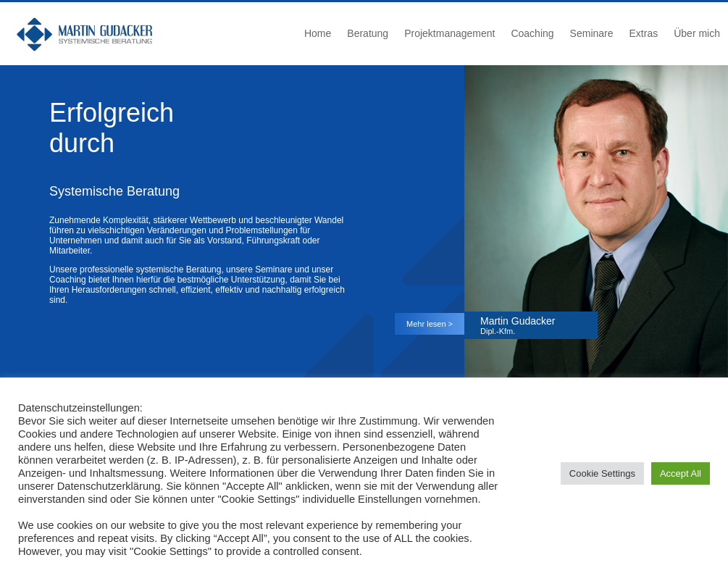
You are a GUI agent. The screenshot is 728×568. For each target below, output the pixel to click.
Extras (644, 33)
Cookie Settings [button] (602, 473)
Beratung (368, 33)
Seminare (592, 33)
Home (318, 33)
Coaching (532, 33)
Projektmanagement (449, 33)
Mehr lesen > (430, 324)
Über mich (697, 33)
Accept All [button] (681, 473)
